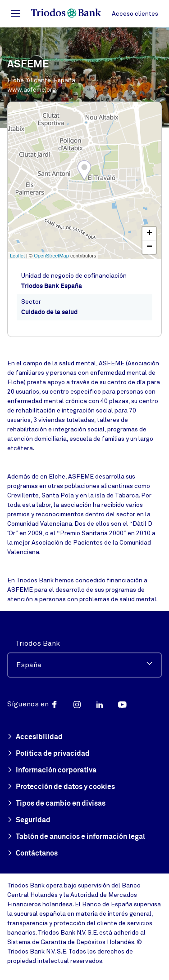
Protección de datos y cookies (61, 787)
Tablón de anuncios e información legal (76, 837)
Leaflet (17, 256)
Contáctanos (32, 854)
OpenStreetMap (51, 256)
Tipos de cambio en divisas (56, 804)
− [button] (149, 247)
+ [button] (149, 234)
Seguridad (29, 820)
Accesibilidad (35, 737)
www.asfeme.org (32, 90)
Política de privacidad (48, 754)
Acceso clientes (135, 14)
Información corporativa (52, 771)
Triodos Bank (38, 643)
